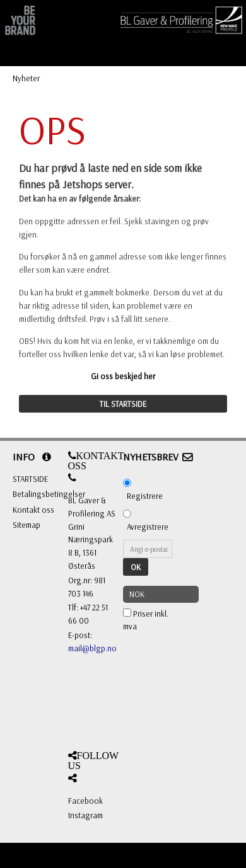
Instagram (85, 815)
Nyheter (26, 78)
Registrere (145, 496)
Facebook (85, 801)
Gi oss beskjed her (123, 376)
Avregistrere (148, 527)
